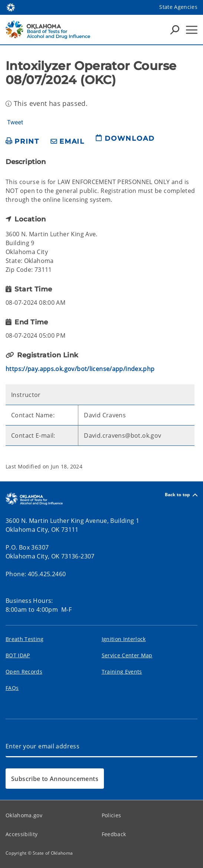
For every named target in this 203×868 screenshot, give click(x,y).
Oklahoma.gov (24, 815)
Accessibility (22, 834)
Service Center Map (127, 655)
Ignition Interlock (124, 639)
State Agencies (178, 7)
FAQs (12, 688)
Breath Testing (25, 639)
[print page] (22, 142)
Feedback (114, 834)
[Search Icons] (175, 30)
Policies (112, 815)
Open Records (24, 672)
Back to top (181, 495)
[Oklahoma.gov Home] (11, 7)
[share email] (68, 142)
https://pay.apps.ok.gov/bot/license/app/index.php (80, 369)
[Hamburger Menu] (192, 30)
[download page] (125, 141)
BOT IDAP (18, 655)
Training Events (122, 672)
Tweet (15, 123)
